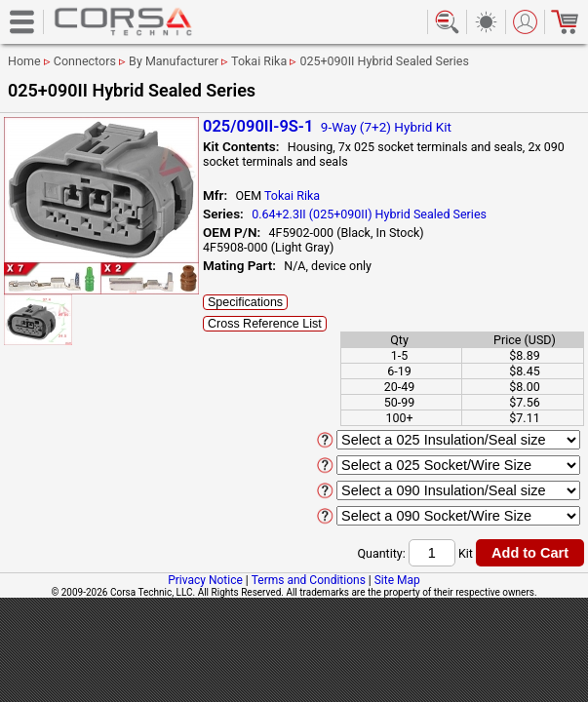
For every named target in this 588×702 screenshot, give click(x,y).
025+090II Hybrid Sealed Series (384, 61)
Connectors (85, 61)
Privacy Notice (205, 580)
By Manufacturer (174, 61)
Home (24, 61)
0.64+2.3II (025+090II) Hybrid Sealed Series (369, 214)
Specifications (245, 302)
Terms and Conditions (309, 580)
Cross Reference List (265, 324)
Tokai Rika (259, 61)
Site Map (397, 580)
